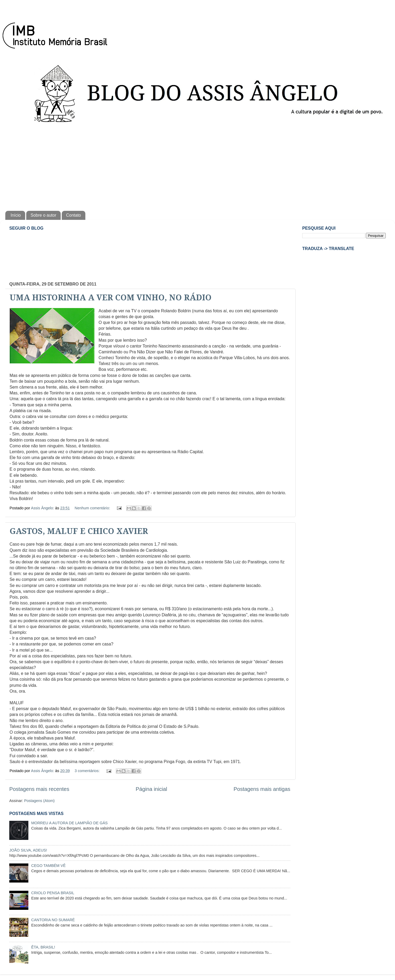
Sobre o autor (43, 215)
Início (16, 215)
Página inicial (152, 789)
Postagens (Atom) (39, 801)
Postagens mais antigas (262, 789)
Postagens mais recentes (39, 789)
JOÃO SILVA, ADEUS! (28, 850)
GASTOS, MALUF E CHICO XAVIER (79, 531)
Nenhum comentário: (93, 508)
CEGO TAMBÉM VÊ (49, 866)
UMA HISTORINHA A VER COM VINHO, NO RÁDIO (111, 298)
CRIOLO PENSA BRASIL (53, 893)
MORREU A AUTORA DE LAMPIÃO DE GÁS (69, 823)
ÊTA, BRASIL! (43, 947)
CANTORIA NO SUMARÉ (53, 920)
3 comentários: (88, 771)
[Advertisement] (197, 166)
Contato (73, 215)
